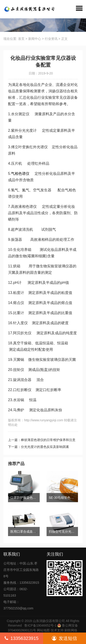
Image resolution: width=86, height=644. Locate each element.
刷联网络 (71, 630)
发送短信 (64, 638)
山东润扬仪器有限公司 (49, 621)
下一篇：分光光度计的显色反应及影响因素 (39, 447)
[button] (79, 8)
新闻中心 (35, 39)
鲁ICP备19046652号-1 (40, 625)
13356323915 (22, 638)
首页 (21, 39)
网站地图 (43, 630)
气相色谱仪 (20, 174)
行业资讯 (51, 39)
